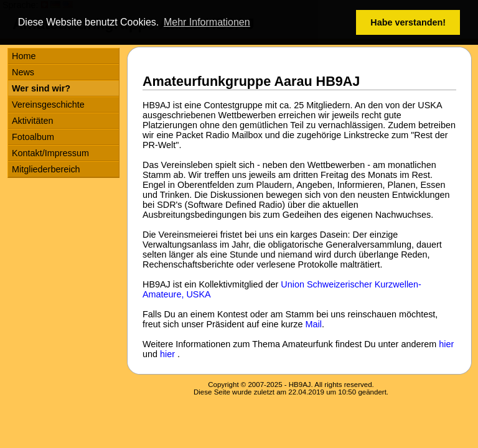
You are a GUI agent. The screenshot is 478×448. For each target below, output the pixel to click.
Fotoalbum (33, 137)
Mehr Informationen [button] (207, 22)
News (23, 72)
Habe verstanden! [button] (408, 22)
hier (446, 344)
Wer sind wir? (41, 88)
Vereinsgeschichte (48, 105)
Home (24, 56)
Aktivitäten (32, 121)
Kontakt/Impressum (50, 153)
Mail (314, 324)
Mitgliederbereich (46, 169)
